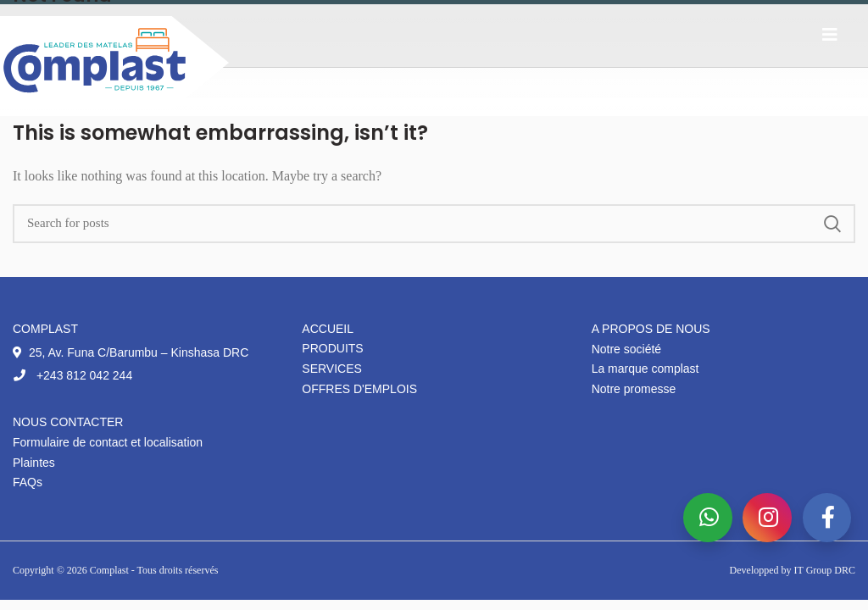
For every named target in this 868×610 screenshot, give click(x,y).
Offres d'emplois (359, 389)
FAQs (28, 482)
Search (832, 224)
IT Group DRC (825, 570)
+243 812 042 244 (72, 375)
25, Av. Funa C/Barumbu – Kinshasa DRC (131, 352)
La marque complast (645, 369)
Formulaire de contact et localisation (108, 442)
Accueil (328, 329)
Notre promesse (634, 389)
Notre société (626, 349)
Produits (332, 348)
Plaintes (34, 463)
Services (332, 369)
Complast (111, 570)
